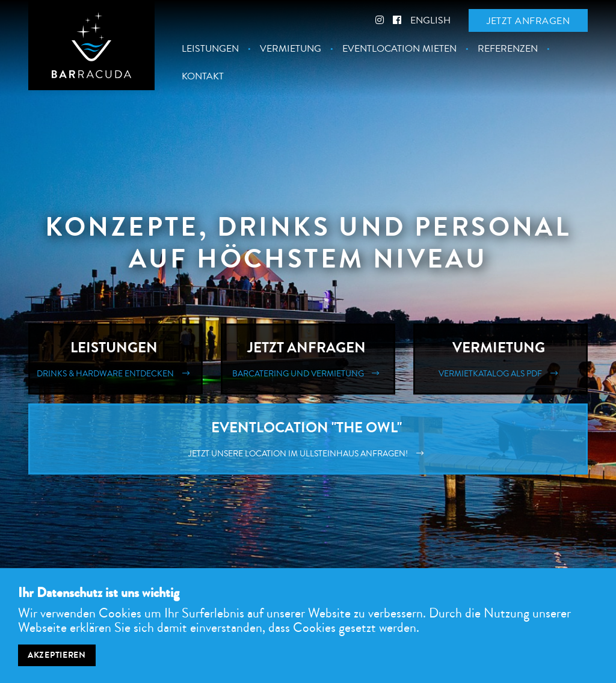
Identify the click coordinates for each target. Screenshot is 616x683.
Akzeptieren (57, 660)
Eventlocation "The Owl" (308, 439)
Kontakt (203, 76)
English (430, 20)
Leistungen (210, 49)
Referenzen (508, 49)
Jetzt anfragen (528, 21)
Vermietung (291, 49)
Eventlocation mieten (399, 49)
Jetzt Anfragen (308, 359)
